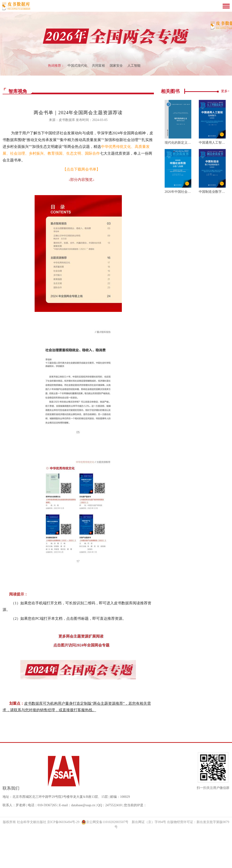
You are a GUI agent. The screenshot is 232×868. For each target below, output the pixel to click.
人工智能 (134, 66)
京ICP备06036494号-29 (63, 822)
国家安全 (116, 66)
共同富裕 (98, 66)
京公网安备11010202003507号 (105, 822)
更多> (225, 91)
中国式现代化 (77, 66)
